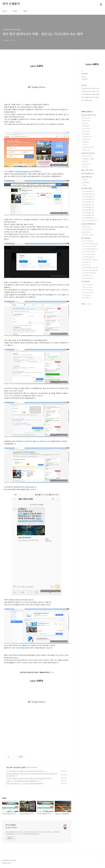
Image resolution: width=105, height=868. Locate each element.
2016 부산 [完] (88, 287)
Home (5, 11)
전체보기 (87, 112)
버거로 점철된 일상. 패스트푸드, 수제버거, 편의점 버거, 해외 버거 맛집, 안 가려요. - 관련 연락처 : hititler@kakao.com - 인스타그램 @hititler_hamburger (33, 833)
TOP (101, 861)
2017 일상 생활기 (88, 202)
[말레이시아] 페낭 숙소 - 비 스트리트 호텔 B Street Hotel (24, 783)
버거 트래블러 (11, 4)
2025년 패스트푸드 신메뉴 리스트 (90, 91)
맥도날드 (86, 118)
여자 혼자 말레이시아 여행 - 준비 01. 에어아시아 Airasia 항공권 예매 (28, 778)
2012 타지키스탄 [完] (90, 246)
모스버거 (86, 131)
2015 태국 (86, 262)
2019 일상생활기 (88, 207)
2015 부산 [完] (88, 285)
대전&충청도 (88, 159)
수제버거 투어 (88, 153)
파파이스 (86, 150)
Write (25, 11)
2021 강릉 (86, 298)
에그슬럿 (86, 142)
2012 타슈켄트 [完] (89, 254)
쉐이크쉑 (86, 134)
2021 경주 (86, 295)
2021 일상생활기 (88, 213)
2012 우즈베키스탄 (89, 252)
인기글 (89, 304)
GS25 (85, 180)
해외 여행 (9, 767)
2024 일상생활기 (87, 174)
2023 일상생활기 (88, 218)
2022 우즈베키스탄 (88, 278)
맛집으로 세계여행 (88, 224)
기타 (85, 145)
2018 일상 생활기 (88, 205)
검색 (96, 4)
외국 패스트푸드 (88, 147)
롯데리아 (86, 121)
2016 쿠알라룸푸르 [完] (90, 268)
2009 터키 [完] (88, 241)
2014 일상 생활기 (88, 194)
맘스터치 (86, 129)
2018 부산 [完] (88, 290)
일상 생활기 (87, 188)
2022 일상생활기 (88, 215)
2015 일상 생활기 (88, 197)
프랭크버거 (86, 139)
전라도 (85, 167)
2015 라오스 (87, 265)
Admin (15, 11)
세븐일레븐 (86, 182)
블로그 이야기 (87, 170)
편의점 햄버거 (87, 177)
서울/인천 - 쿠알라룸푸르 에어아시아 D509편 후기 (22, 781)
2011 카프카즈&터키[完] (90, 244)
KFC (85, 123)
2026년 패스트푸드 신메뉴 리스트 (90, 88)
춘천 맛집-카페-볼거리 (90, 221)
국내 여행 (86, 282)
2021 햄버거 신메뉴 (87, 100)
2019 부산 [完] (88, 292)
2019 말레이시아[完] (19, 767)
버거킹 (86, 126)
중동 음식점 (87, 232)
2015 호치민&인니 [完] (90, 260)
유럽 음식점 (87, 227)
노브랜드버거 (87, 137)
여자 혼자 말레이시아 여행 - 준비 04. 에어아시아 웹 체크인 (25, 771)
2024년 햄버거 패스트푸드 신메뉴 (90, 94)
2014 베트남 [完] (88, 257)
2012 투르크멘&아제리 (90, 249)
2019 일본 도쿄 (88, 276)
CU (84, 185)
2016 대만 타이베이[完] (90, 270)
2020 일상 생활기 (88, 210)
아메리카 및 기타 (88, 235)
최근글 (83, 304)
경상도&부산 (87, 164)
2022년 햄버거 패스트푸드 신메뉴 (90, 97)
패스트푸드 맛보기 (89, 115)
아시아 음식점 (87, 230)
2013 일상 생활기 (88, 191)
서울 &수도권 (87, 156)
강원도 (85, 162)
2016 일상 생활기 (88, 199)
